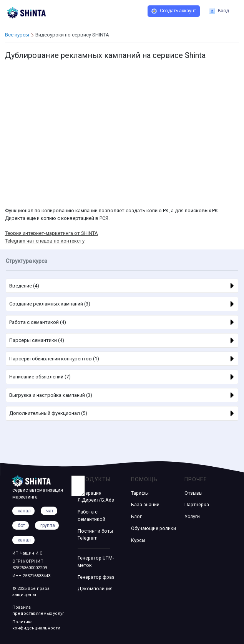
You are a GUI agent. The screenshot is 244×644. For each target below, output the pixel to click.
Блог (136, 516)
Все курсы (17, 35)
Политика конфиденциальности (36, 625)
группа (48, 525)
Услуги (192, 516)
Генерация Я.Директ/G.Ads (96, 497)
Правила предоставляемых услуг (38, 611)
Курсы (138, 540)
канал (24, 540)
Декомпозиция (95, 589)
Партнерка (197, 504)
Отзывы (193, 493)
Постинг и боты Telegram (95, 535)
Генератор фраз (96, 577)
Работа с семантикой (91, 515)
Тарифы (140, 493)
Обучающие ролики (154, 528)
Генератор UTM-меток (96, 561)
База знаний (145, 504)
